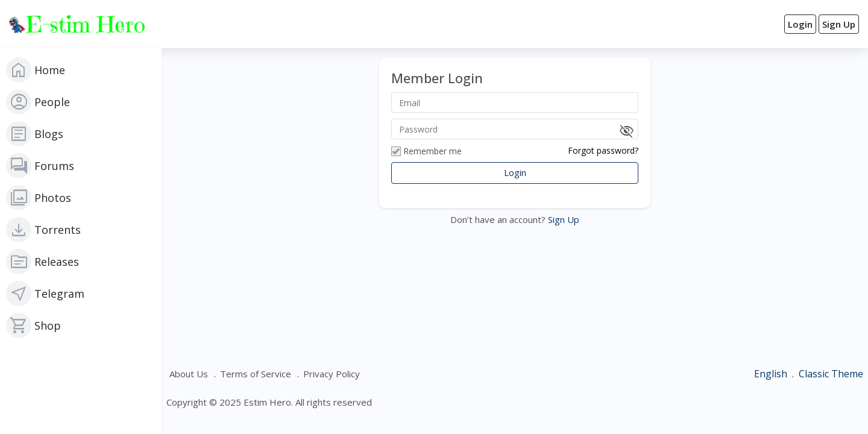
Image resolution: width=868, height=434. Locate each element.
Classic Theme (831, 374)
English (772, 374)
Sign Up (562, 219)
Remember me (426, 151)
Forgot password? (603, 150)
